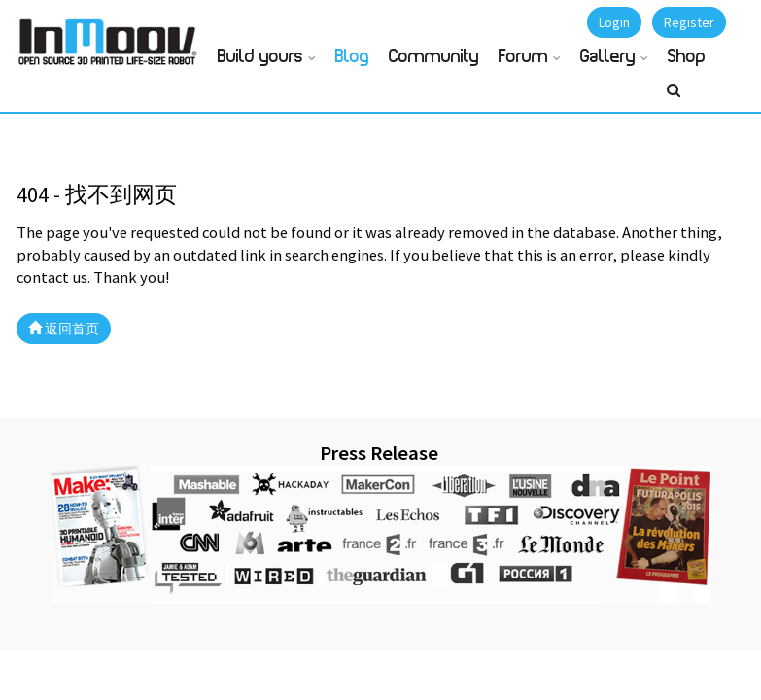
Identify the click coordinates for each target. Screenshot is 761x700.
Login (614, 22)
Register (689, 22)
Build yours (260, 57)
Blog (352, 57)
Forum (523, 57)
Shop (687, 57)
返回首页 (64, 329)
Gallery (608, 57)
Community (434, 57)
